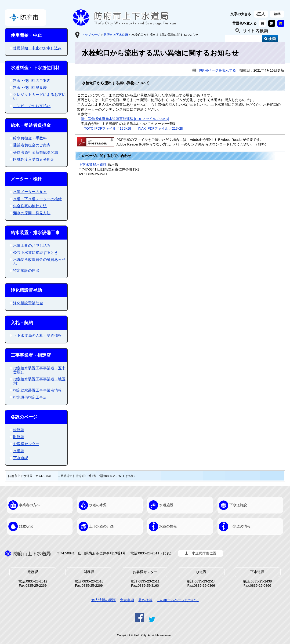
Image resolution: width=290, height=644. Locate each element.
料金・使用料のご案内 (32, 81)
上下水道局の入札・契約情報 (37, 336)
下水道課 (21, 458)
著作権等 (145, 600)
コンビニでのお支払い (32, 106)
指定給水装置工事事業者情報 (37, 390)
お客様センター (26, 444)
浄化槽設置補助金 (28, 303)
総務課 (19, 430)
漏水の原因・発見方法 (32, 213)
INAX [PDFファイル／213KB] (160, 128)
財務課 (19, 437)
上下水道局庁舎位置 (201, 553)
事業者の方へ (29, 505)
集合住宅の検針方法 (30, 206)
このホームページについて (178, 600)
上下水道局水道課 (93, 165)
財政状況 (26, 526)
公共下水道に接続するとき (36, 253)
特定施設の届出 (26, 271)
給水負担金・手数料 (30, 138)
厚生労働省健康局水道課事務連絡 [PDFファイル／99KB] (125, 119)
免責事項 (127, 600)
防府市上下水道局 (116, 35)
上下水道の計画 (101, 526)
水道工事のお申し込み (32, 246)
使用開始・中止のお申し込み (37, 48)
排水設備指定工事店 (30, 397)
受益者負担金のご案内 (32, 145)
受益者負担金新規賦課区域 (36, 152)
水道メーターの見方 (30, 192)
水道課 (19, 451)
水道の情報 (168, 526)
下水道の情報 (240, 526)
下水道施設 (238, 505)
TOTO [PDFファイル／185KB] (107, 128)
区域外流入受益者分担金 (34, 159)
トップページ (91, 35)
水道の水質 (98, 505)
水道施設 (166, 505)
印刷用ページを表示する (217, 70)
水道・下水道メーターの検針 (37, 199)
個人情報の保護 (103, 600)
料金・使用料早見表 (30, 88)
